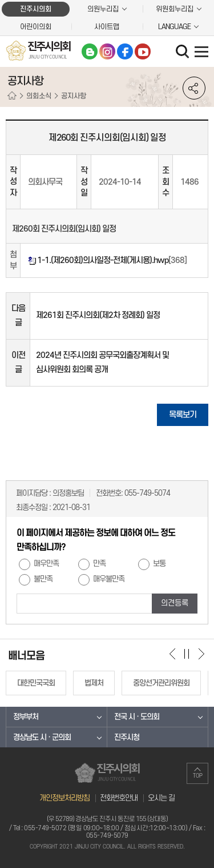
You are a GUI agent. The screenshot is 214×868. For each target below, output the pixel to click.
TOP (198, 776)
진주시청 (127, 737)
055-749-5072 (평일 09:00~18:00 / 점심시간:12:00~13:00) (106, 828)
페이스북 (125, 51)
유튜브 (143, 51)
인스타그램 (107, 51)
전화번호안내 (119, 798)
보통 (159, 564)
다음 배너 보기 (201, 654)
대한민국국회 (36, 683)
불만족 (43, 579)
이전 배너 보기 (173, 654)
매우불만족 (109, 579)
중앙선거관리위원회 (161, 683)
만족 (99, 564)
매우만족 (46, 564)
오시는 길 (161, 798)
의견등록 (175, 603)
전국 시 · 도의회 (137, 717)
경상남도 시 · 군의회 (42, 737)
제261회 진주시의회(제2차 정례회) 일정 (98, 315)
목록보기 (183, 415)
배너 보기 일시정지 (187, 654)
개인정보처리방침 (64, 798)
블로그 (90, 51)
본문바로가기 (0, 0)
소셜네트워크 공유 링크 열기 (194, 88)
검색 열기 (184, 53)
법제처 (94, 683)
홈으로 (12, 96)
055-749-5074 (147, 493)
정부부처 (26, 717)
